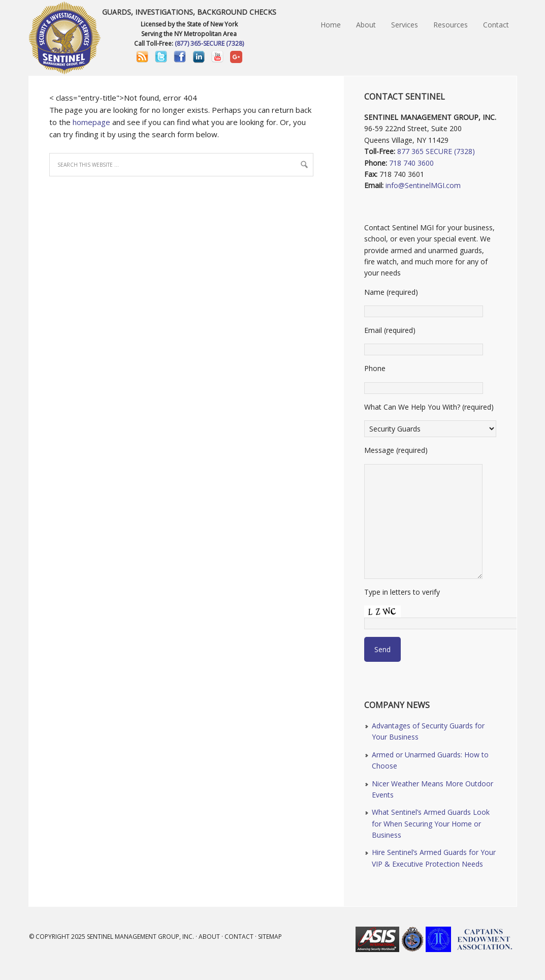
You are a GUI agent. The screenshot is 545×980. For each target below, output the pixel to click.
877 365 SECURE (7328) (436, 151)
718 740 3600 (411, 163)
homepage (91, 122)
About (209, 937)
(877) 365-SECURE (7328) (209, 43)
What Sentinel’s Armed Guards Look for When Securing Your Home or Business (431, 823)
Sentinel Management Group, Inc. (140, 937)
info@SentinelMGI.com (423, 185)
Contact (239, 937)
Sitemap (270, 937)
